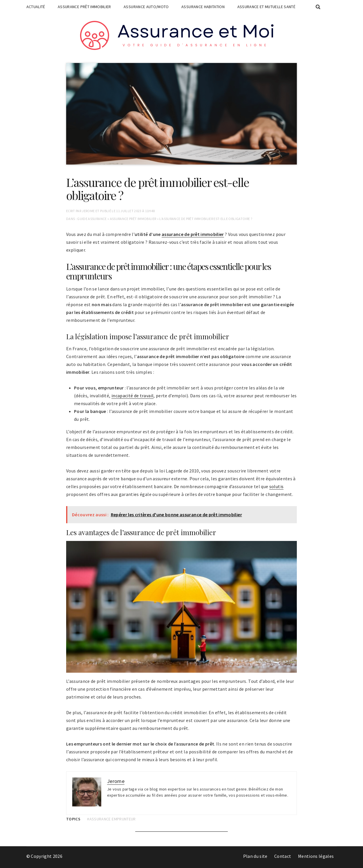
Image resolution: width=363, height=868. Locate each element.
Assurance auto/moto (146, 7)
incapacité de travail (132, 396)
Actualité (36, 7)
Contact (283, 856)
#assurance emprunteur (111, 819)
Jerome (88, 211)
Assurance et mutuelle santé (266, 7)
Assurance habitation (203, 7)
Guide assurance (92, 219)
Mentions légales (316, 856)
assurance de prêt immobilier (193, 234)
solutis (276, 486)
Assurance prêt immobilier (84, 7)
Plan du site (255, 856)
